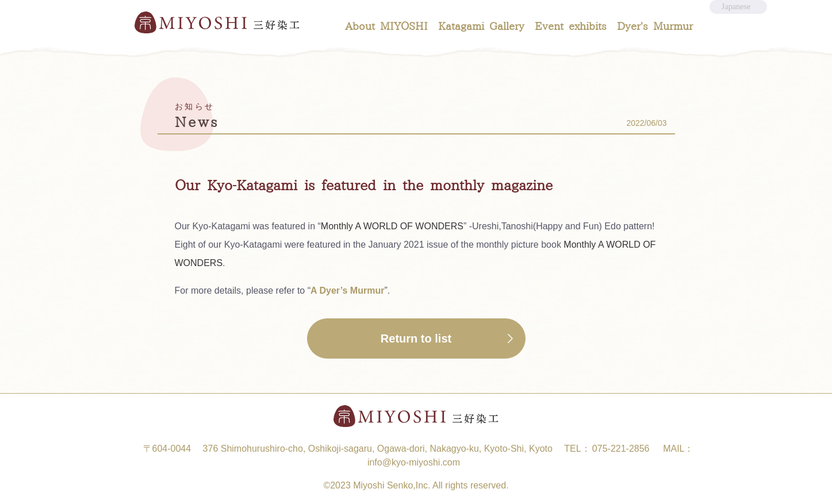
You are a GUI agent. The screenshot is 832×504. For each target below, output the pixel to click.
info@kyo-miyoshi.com (414, 462)
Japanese (737, 12)
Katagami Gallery (481, 27)
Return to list (416, 338)
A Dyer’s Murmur (347, 291)
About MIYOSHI (386, 27)
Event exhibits (571, 27)
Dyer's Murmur (655, 27)
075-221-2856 (621, 449)
